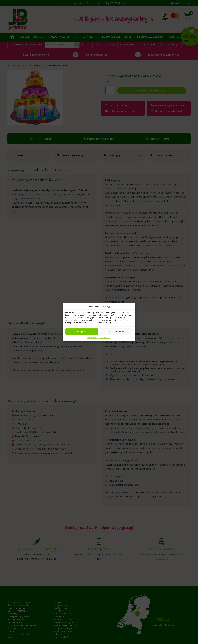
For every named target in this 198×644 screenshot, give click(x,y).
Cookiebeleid (92, 338)
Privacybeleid (104, 338)
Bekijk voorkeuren (116, 331)
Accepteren (82, 331)
